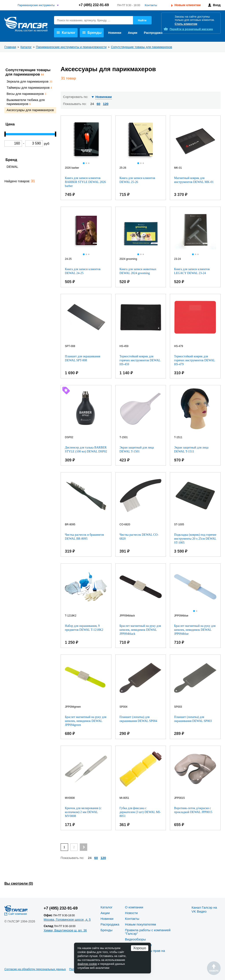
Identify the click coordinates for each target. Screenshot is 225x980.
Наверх (214, 968)
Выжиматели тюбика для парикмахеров (26, 102)
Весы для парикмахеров (26, 94)
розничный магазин (191, 29)
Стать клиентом (186, 24)
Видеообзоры (135, 939)
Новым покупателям (141, 924)
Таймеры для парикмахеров (29, 88)
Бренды (92, 33)
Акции (133, 33)
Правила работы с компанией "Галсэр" (148, 932)
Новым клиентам (188, 5)
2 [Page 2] (74, 847)
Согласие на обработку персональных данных (35, 969)
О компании (134, 907)
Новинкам (103, 97)
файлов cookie (87, 964)
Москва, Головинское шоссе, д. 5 (67, 920)
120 (106, 104)
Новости (131, 913)
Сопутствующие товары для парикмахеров (28, 72)
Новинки (115, 33)
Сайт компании (18, 914)
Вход (217, 5)
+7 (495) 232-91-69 (94, 5)
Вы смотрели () (19, 883)
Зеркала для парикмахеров (29, 81)
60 (99, 104)
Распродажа (153, 33)
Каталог (66, 33)
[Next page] (83, 847)
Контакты (151, 5)
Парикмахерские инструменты (36, 5)
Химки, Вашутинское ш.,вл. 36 (65, 930)
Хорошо (140, 948)
